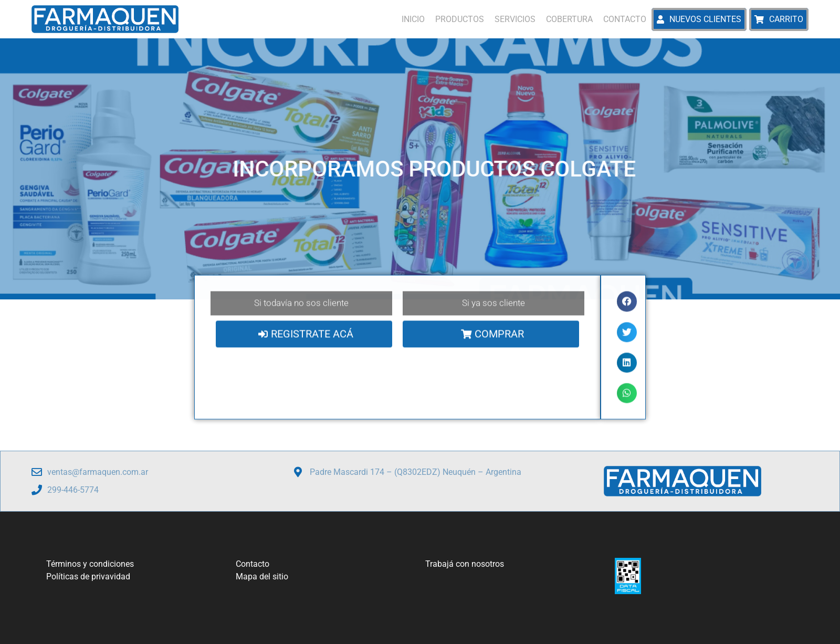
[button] (627, 303)
